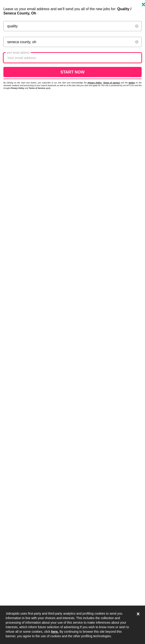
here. (55, 632)
